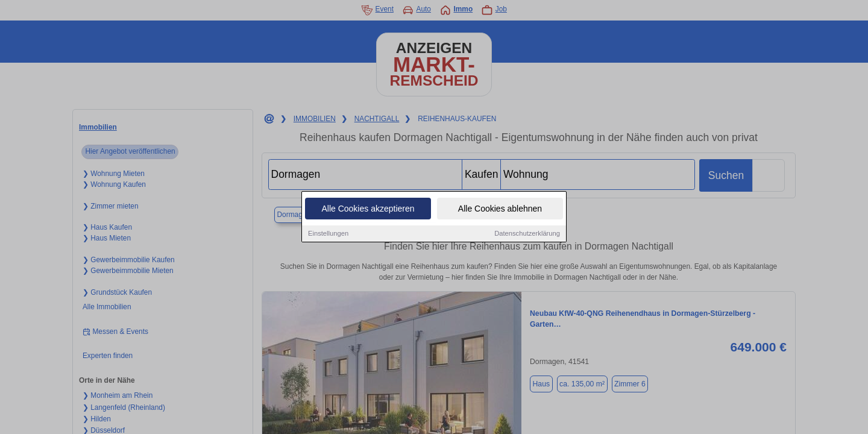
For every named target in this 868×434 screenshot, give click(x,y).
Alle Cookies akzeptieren (368, 209)
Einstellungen (328, 234)
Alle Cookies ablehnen (500, 209)
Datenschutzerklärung (527, 234)
